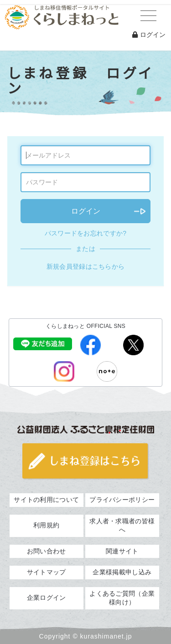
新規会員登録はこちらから (86, 266)
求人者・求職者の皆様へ (122, 526)
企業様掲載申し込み (122, 572)
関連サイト (122, 551)
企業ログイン (47, 598)
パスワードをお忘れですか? (86, 233)
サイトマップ (47, 572)
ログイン (149, 35)
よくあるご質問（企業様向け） (122, 598)
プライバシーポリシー (122, 500)
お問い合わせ (47, 551)
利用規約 (46, 525)
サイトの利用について (46, 500)
